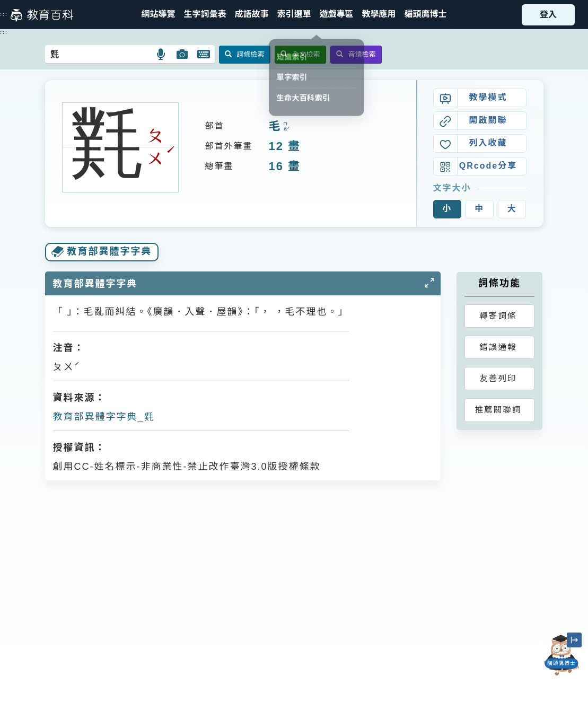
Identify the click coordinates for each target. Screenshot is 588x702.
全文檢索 (300, 54)
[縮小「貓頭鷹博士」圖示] (574, 640)
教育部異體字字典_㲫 (104, 417)
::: (4, 14)
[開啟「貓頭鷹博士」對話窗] (561, 655)
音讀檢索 (356, 54)
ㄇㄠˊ (285, 127)
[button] (294, 15)
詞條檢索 (245, 54)
